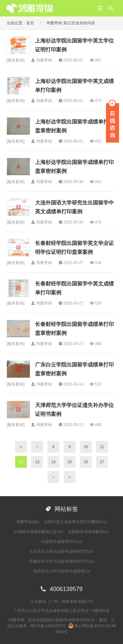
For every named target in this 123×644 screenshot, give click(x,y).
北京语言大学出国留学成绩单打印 (62, 551)
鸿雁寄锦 (28, 522)
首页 (30, 23)
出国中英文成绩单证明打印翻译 (76, 522)
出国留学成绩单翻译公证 (38, 532)
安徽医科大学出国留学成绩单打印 (62, 561)
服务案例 (15, 60)
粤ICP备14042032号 (48, 626)
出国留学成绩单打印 (62, 542)
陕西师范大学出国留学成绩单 (62, 571)
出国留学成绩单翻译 (89, 532)
